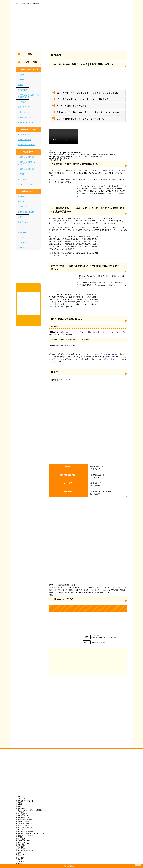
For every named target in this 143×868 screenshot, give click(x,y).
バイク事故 (22, 202)
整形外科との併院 (24, 140)
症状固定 (21, 174)
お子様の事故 (23, 197)
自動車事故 (22, 243)
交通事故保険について (26, 117)
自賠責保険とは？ (24, 90)
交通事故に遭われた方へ (27, 212)
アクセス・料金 (22, 799)
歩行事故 (21, 227)
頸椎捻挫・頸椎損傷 (25, 184)
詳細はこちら (53, 595)
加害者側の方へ (24, 207)
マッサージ (91, 354)
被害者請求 (22, 102)
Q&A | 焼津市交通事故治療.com (60, 158)
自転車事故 (22, 232)
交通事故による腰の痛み (27, 157)
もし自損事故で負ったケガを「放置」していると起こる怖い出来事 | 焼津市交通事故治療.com (82, 154)
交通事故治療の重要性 (26, 122)
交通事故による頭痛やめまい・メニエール (28, 163)
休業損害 (21, 80)
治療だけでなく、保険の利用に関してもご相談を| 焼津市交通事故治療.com (75, 156)
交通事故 (21, 248)
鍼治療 (54, 359)
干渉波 (103, 354)
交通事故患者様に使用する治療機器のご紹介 (28, 96)
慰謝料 (20, 85)
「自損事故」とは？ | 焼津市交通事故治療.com (65, 153)
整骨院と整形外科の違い (27, 145)
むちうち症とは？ (24, 179)
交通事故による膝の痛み (27, 169)
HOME (18, 797)
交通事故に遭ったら (25, 112)
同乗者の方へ (23, 222)
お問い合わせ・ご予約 (57, 160)
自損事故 (21, 237)
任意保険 (21, 75)
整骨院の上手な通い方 (26, 135)
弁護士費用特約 (24, 107)
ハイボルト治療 (110, 357)
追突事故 (21, 217)
